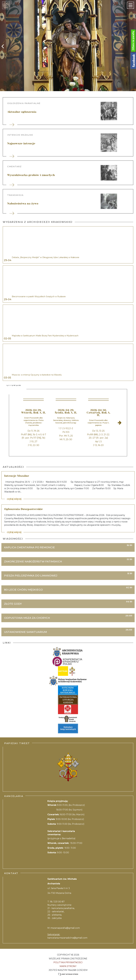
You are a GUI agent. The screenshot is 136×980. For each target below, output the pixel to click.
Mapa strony (68, 966)
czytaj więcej (14, 499)
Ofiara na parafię (133, 41)
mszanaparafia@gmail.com (65, 928)
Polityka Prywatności (68, 962)
